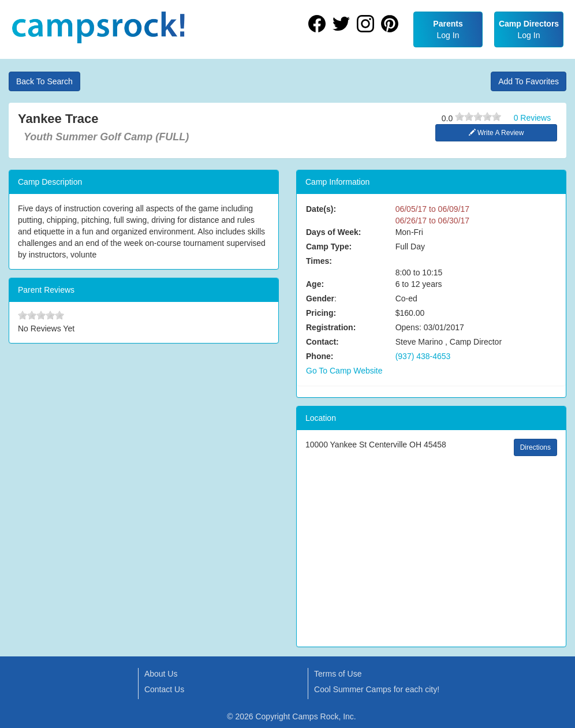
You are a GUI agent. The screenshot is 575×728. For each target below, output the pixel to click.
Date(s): (321, 209)
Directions (535, 447)
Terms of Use (338, 674)
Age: (315, 284)
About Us (161, 674)
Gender (320, 298)
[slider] (478, 117)
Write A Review (496, 133)
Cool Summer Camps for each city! (377, 689)
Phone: (320, 356)
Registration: (331, 327)
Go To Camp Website (344, 371)
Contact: (322, 342)
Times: (319, 261)
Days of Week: (333, 232)
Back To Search (44, 81)
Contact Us (164, 689)
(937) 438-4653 (423, 356)
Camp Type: (329, 247)
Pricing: (321, 313)
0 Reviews (533, 118)
